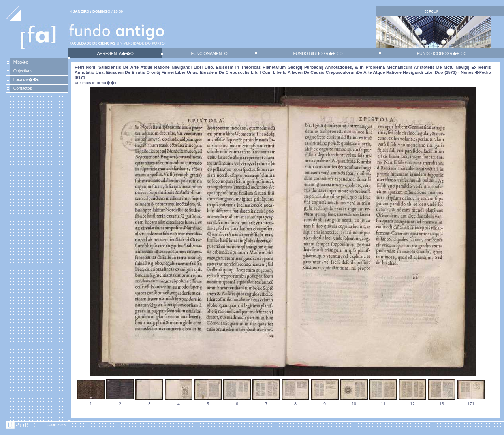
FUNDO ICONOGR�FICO (442, 53)
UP (433, 11)
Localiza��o (26, 79)
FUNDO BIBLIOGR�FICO (318, 53)
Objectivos (23, 71)
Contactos (23, 88)
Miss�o (21, 62)
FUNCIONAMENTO (209, 53)
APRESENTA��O (115, 53)
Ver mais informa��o (96, 83)
